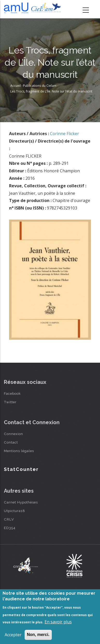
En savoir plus (58, 622)
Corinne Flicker (65, 134)
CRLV (9, 519)
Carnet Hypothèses (21, 502)
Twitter (10, 402)
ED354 (10, 528)
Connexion (13, 434)
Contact (11, 442)
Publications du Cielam (40, 86)
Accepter (13, 635)
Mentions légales (19, 451)
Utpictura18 (15, 511)
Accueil (16, 86)
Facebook (12, 393)
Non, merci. (38, 635)
